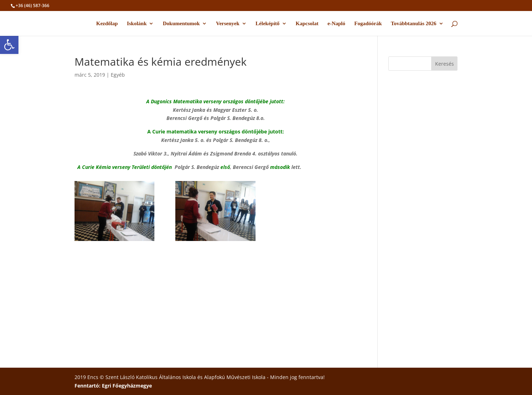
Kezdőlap (107, 24)
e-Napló (336, 24)
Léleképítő (268, 24)
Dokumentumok (181, 24)
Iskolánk (137, 24)
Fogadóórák (368, 24)
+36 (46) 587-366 (32, 6)
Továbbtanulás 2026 (413, 24)
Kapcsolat (307, 24)
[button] (9, 45)
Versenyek (227, 24)
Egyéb (118, 75)
